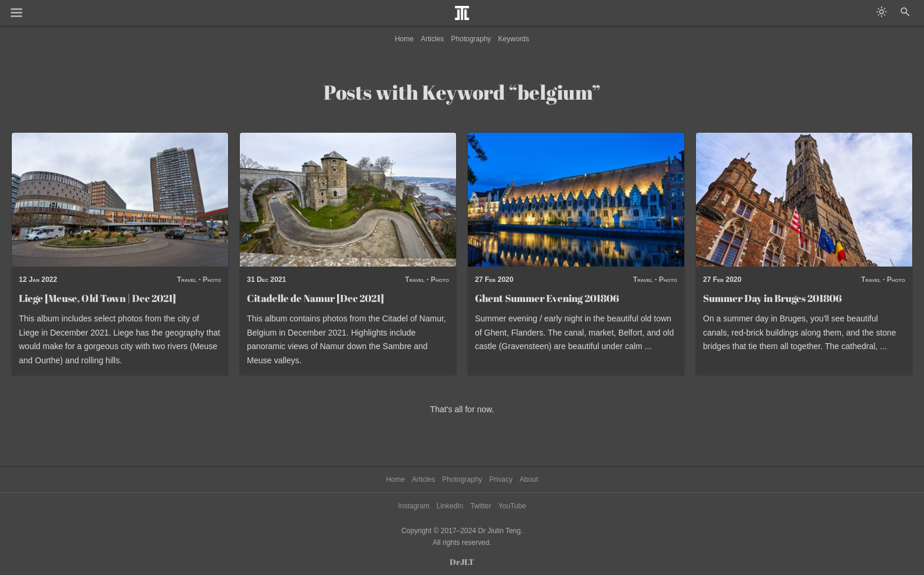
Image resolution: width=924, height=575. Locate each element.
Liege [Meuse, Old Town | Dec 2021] (98, 298)
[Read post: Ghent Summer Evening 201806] (576, 200)
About (529, 479)
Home (404, 39)
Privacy (501, 479)
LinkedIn (450, 506)
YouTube (512, 506)
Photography (471, 39)
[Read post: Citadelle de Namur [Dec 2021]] (348, 200)
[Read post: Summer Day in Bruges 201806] (804, 200)
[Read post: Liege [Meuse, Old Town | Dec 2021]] (120, 200)
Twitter (481, 506)
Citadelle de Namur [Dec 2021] (316, 298)
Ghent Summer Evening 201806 (547, 298)
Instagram (413, 506)
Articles (432, 39)
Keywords (514, 39)
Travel (187, 280)
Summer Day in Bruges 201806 (772, 298)
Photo (212, 280)
